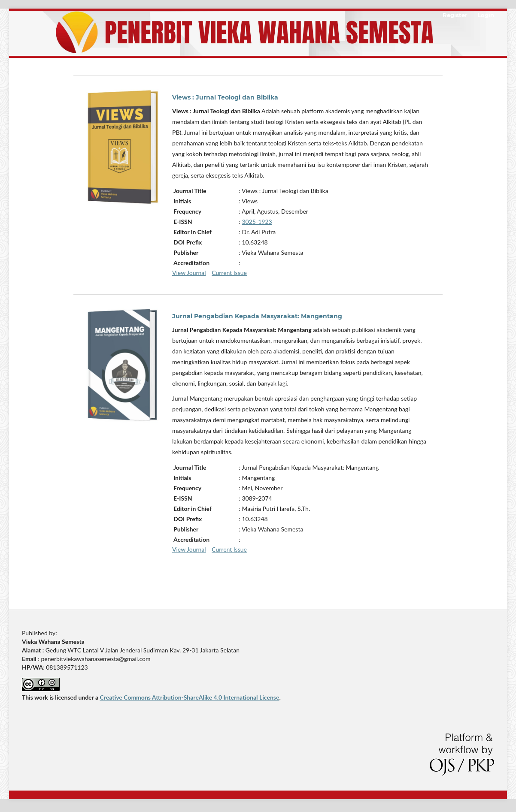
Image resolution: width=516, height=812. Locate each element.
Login (486, 15)
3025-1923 (257, 222)
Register (455, 15)
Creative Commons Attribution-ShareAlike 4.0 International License (189, 697)
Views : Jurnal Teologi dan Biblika (225, 97)
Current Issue (229, 273)
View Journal (189, 273)
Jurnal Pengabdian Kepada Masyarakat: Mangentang (257, 316)
